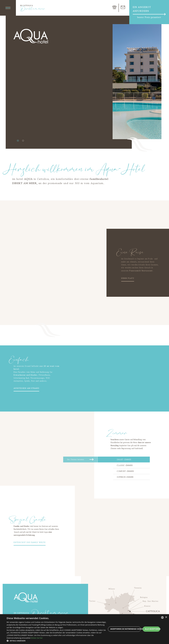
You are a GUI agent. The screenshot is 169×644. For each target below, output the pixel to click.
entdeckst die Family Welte (19, 542)
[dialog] (84, 629)
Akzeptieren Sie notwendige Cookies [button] (126, 629)
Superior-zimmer (125, 477)
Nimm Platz (138, 278)
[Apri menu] (8, 8)
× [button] (166, 617)
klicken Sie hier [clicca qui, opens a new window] (37, 638)
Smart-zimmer (124, 460)
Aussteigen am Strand (16, 388)
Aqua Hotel (26, 598)
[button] (57, 641)
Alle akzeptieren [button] (153, 629)
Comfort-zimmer (125, 471)
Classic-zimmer (125, 465)
